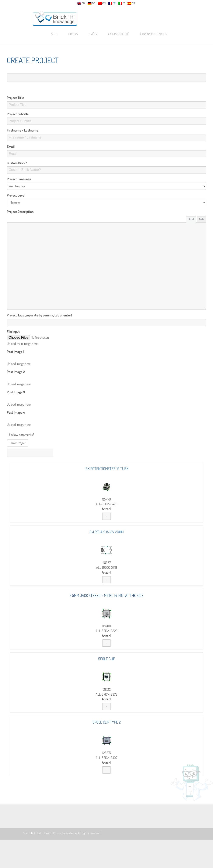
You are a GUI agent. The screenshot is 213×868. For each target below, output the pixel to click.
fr (112, 3)
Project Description (20, 212)
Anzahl (106, 509)
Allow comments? (20, 435)
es (131, 3)
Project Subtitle (18, 114)
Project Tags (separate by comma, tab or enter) (39, 315)
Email (11, 147)
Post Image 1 (15, 352)
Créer (93, 34)
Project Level (16, 195)
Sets (54, 34)
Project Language (19, 179)
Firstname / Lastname (22, 130)
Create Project (18, 443)
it (122, 3)
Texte (202, 219)
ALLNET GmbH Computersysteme (55, 833)
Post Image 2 (16, 372)
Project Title (15, 98)
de (91, 3)
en (81, 3)
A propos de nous (153, 34)
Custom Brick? (17, 163)
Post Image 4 (16, 412)
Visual (191, 219)
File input (13, 331)
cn (102, 3)
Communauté (118, 34)
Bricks (73, 34)
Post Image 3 (16, 392)
